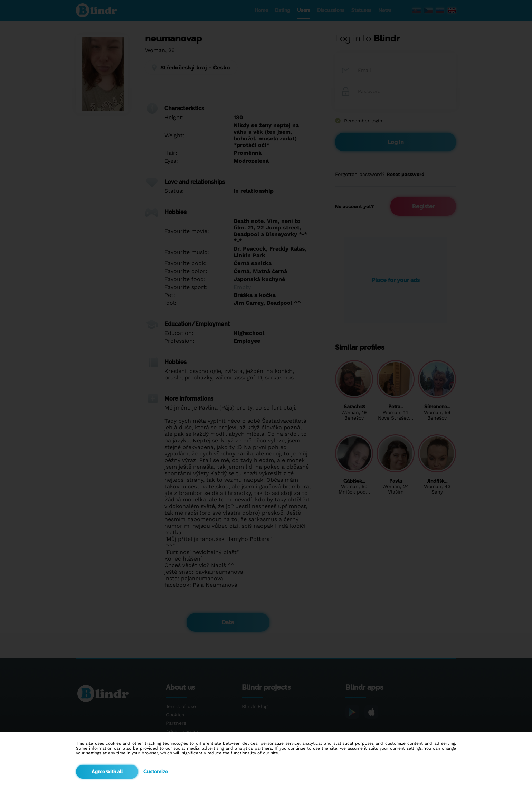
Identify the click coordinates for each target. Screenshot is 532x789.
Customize (156, 772)
